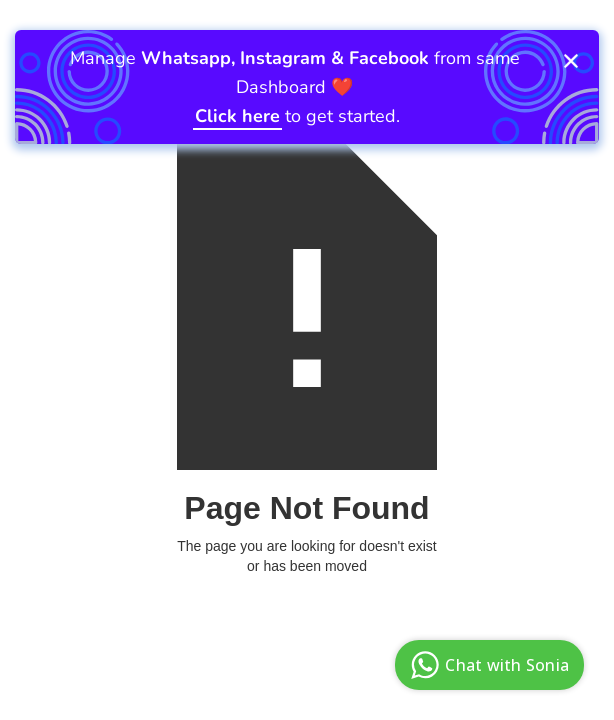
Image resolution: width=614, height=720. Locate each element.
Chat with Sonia (487, 665)
